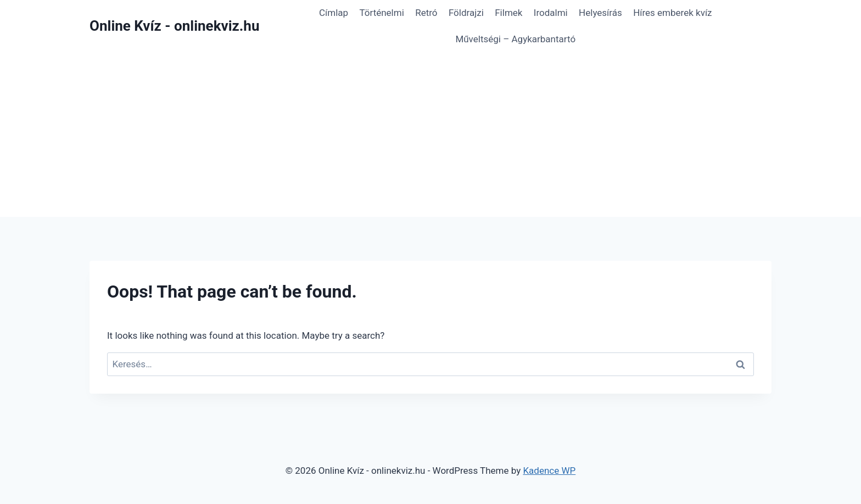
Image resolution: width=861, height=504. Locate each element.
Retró (426, 13)
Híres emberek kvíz (672, 13)
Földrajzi (466, 13)
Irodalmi (551, 13)
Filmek (508, 13)
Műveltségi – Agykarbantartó (515, 39)
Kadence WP (549, 471)
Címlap (334, 13)
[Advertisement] (431, 135)
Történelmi (381, 13)
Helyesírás (600, 13)
